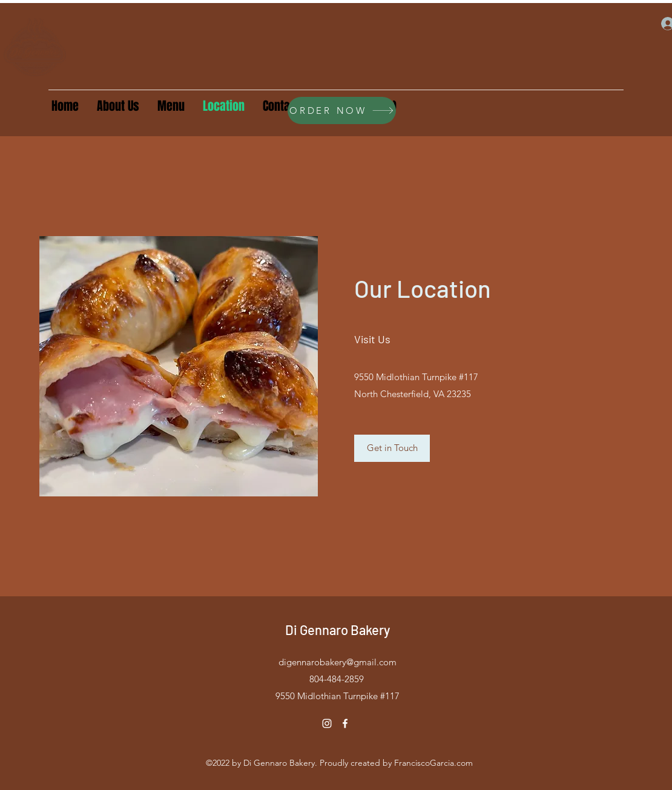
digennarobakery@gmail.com (338, 662)
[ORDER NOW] (342, 110)
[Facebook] (345, 723)
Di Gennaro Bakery (338, 630)
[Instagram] (327, 723)
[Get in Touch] (392, 448)
